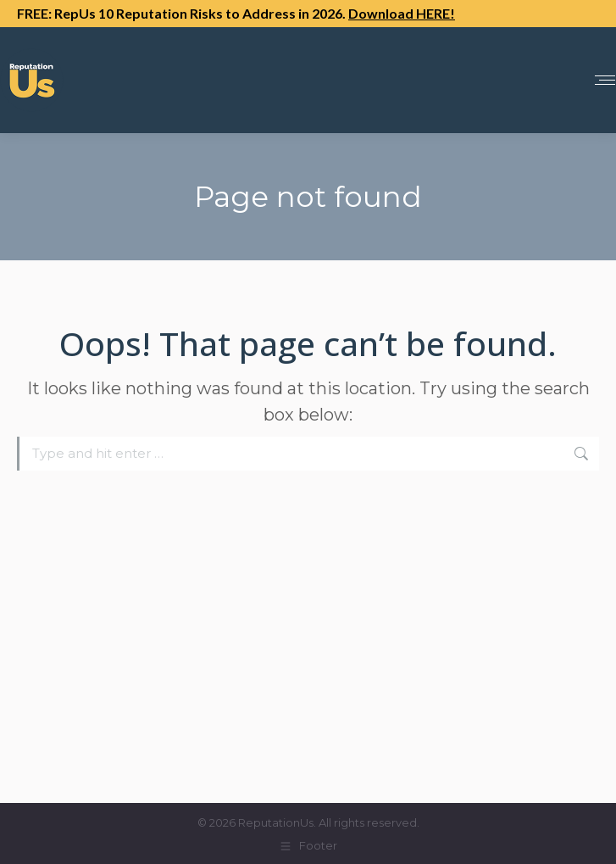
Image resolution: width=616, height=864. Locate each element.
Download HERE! (402, 13)
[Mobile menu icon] (605, 80)
